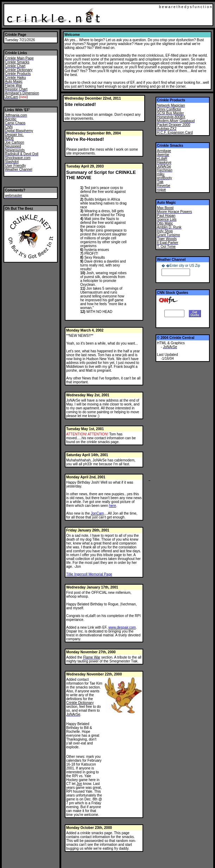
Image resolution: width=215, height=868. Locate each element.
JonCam (97, 513)
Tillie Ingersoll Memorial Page (89, 574)
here (113, 506)
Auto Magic (166, 203)
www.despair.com (122, 627)
